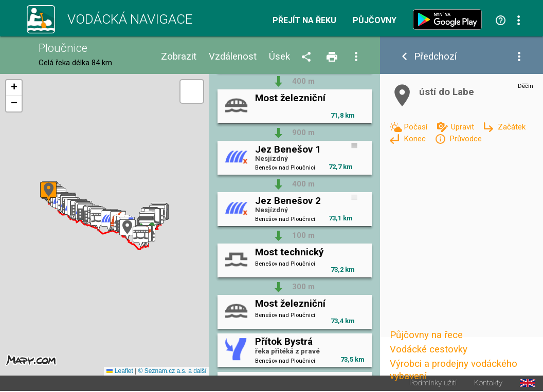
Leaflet (120, 371)
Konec (416, 139)
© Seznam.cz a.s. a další (173, 371)
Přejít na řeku (304, 21)
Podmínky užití (433, 383)
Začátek (512, 127)
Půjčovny (375, 21)
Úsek (279, 57)
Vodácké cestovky (429, 349)
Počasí (417, 127)
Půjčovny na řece (426, 335)
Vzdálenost (233, 57)
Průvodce (466, 139)
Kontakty (488, 383)
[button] (141, 237)
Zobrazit (179, 57)
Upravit (464, 127)
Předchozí (435, 57)
